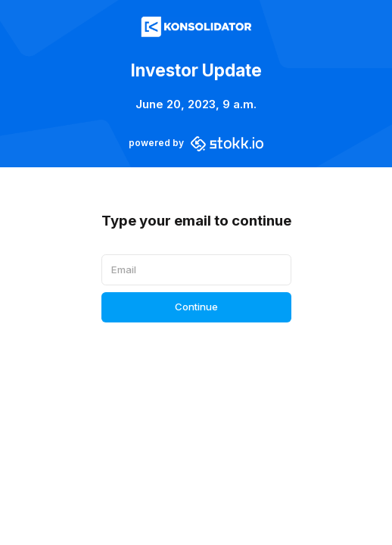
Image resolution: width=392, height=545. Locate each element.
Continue (196, 307)
